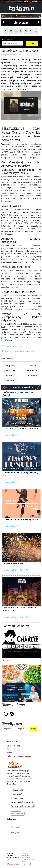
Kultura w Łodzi (17, 790)
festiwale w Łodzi (18, 814)
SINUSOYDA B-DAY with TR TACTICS (20, 429)
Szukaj (32, 43)
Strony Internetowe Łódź (23, 864)
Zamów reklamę (13, 746)
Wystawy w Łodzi (18, 806)
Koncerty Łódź (17, 794)
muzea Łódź (16, 810)
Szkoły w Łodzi (17, 802)
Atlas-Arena (34, 366)
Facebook (15, 827)
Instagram (15, 832)
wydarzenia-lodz (32, 371)
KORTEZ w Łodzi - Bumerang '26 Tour (21, 520)
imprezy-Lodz (9, 375)
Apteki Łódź (30, 806)
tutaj (3, 327)
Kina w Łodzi (28, 802)
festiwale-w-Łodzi (10, 380)
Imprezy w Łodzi (17, 798)
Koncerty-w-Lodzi (10, 366)
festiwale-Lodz (33, 375)
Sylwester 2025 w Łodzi (14, 564)
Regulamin (11, 749)
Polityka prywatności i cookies (19, 756)
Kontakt (10, 753)
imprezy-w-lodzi (10, 371)
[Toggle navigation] (4, 8)
